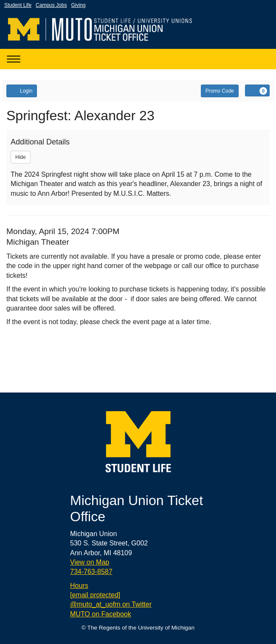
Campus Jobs (51, 5)
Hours (79, 586)
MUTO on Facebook (101, 614)
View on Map (90, 562)
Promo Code (220, 91)
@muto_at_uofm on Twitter (111, 604)
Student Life (18, 5)
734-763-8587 (91, 572)
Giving (78, 5)
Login (22, 90)
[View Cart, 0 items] (257, 90)
